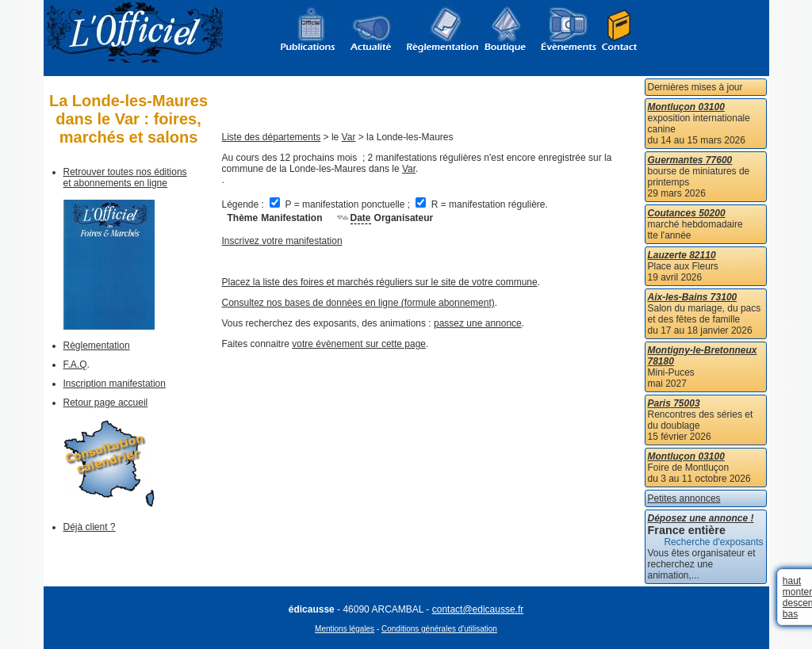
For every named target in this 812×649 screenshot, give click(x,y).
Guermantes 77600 (690, 160)
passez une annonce (478, 323)
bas (790, 614)
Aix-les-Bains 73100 (693, 297)
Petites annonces (684, 498)
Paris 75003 (674, 403)
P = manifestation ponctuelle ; (341, 204)
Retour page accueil (106, 403)
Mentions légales (345, 629)
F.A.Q (75, 365)
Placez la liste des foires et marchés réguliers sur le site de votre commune (380, 282)
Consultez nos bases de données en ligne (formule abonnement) (358, 303)
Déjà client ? (90, 527)
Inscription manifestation (115, 384)
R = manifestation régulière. (481, 204)
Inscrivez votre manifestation (282, 241)
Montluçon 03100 (686, 107)
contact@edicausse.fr (478, 609)
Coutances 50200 (687, 213)
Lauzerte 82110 (682, 255)
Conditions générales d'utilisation (439, 629)
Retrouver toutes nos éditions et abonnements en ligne (125, 178)
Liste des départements (272, 137)
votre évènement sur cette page (359, 344)
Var (349, 137)
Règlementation (97, 345)
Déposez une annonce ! (701, 518)
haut (792, 581)
